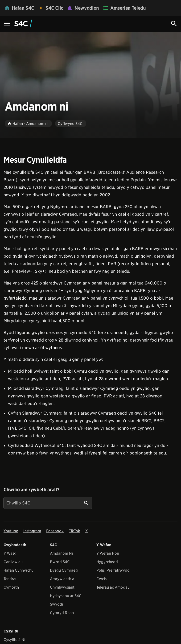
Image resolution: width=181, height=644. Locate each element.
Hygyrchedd (107, 562)
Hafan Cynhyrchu (19, 570)
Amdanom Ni (61, 553)
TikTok (74, 531)
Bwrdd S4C (60, 562)
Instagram (32, 531)
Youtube (11, 531)
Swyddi (56, 604)
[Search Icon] (174, 24)
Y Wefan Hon (108, 553)
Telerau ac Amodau (113, 587)
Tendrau (10, 579)
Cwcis (101, 579)
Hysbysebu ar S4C (66, 596)
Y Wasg (10, 553)
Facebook (55, 531)
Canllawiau (13, 562)
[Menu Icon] (7, 24)
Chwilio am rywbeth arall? (31, 490)
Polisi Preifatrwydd (113, 570)
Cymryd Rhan (62, 613)
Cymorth (11, 587)
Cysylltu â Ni (14, 640)
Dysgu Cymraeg (64, 570)
